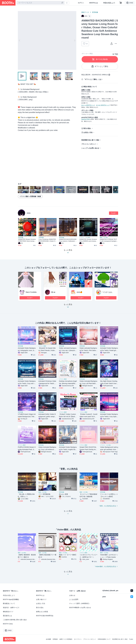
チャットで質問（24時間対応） (80, 603)
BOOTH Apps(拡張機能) (11, 599)
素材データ (85, 12)
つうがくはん (107, 292)
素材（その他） (104, 237)
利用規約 (55, 639)
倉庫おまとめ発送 (42, 612)
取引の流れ (87, 128)
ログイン (81, 3)
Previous (20, 40)
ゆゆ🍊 (79, 292)
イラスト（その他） (85, 237)
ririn (29, 213)
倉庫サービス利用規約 (66, 639)
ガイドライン (78, 639)
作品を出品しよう (109, 3)
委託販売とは (7, 616)
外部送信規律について (104, 639)
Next (75, 40)
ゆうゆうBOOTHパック (103, 105)
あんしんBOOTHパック (88, 105)
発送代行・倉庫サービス (11, 608)
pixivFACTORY (86, 119)
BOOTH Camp (8, 624)
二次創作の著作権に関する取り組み (15, 620)
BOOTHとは (94, 3)
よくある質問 (74, 599)
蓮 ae (53, 292)
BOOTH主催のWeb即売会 (45, 616)
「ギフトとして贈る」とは (92, 79)
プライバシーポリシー (89, 144)
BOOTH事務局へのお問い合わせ (80, 608)
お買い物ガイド (41, 599)
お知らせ (72, 595)
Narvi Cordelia (31, 292)
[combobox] (40, 3)
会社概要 (48, 639)
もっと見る (68, 306)
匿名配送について (9, 603)
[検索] (62, 3)
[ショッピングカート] (121, 3)
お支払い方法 (88, 132)
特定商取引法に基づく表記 (90, 140)
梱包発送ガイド (8, 612)
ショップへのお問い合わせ (90, 148)
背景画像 (95, 12)
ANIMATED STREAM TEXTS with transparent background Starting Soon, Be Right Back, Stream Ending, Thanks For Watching (109, 240)
